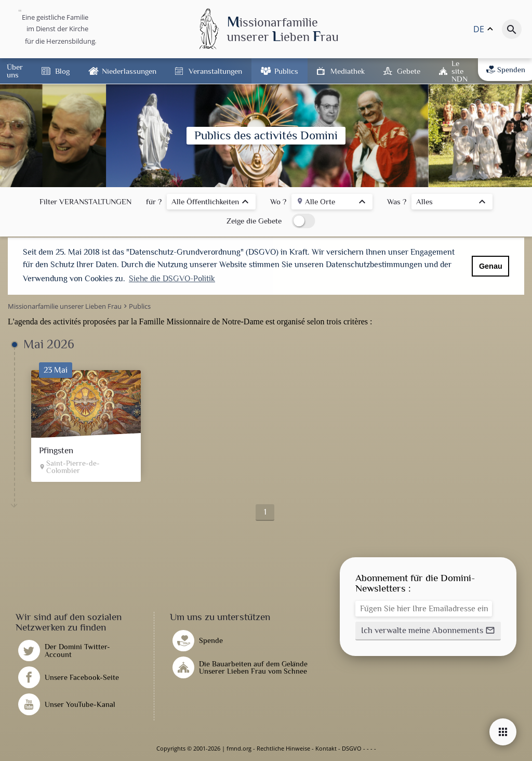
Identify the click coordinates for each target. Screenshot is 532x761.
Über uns (15, 71)
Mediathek (348, 71)
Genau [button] (491, 266)
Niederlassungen (129, 71)
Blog (62, 71)
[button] (428, 631)
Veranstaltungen (215, 71)
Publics (286, 71)
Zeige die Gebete (254, 221)
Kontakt (326, 748)
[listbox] (211, 203)
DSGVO (352, 748)
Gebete (409, 71)
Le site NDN (460, 71)
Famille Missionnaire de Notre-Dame (202, 322)
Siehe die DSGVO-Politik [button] (172, 279)
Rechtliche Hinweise (283, 748)
